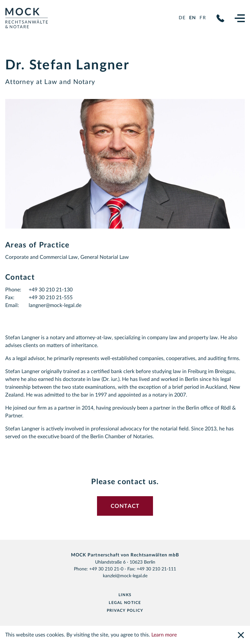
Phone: (13, 290)
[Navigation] (240, 18)
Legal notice (125, 603)
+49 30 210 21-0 (220, 18)
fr (203, 18)
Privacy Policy (125, 610)
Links (125, 595)
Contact (125, 506)
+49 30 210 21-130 (51, 290)
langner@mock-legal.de (55, 305)
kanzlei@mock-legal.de (125, 576)
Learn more (164, 635)
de (182, 18)
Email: (12, 305)
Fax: (10, 298)
